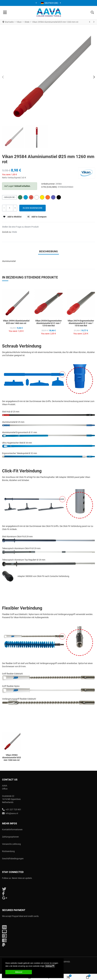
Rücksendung (8, 851)
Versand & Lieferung (11, 844)
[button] (36, 3)
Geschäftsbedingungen (13, 859)
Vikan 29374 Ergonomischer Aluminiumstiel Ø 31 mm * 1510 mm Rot (81, 323)
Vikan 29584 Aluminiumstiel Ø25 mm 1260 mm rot (12, 758)
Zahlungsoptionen (10, 837)
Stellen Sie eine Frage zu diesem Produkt (20, 227)
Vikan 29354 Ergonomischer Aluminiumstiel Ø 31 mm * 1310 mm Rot (48, 323)
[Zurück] (90, 22)
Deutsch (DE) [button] (50, 3)
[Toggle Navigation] (5, 13)
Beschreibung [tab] (48, 251)
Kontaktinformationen (12, 830)
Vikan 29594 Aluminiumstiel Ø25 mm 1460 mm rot (16, 322)
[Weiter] (94, 22)
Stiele (14, 232)
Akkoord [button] (19, 972)
